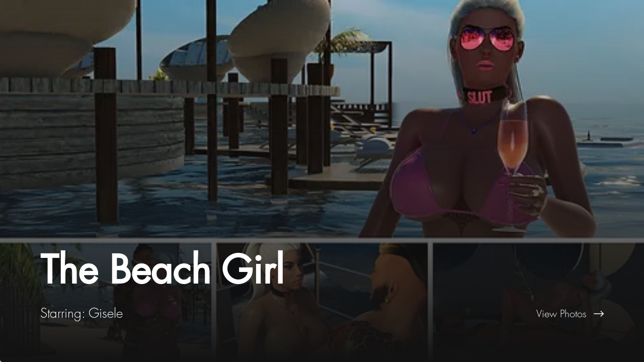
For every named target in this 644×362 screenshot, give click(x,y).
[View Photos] (483, 314)
